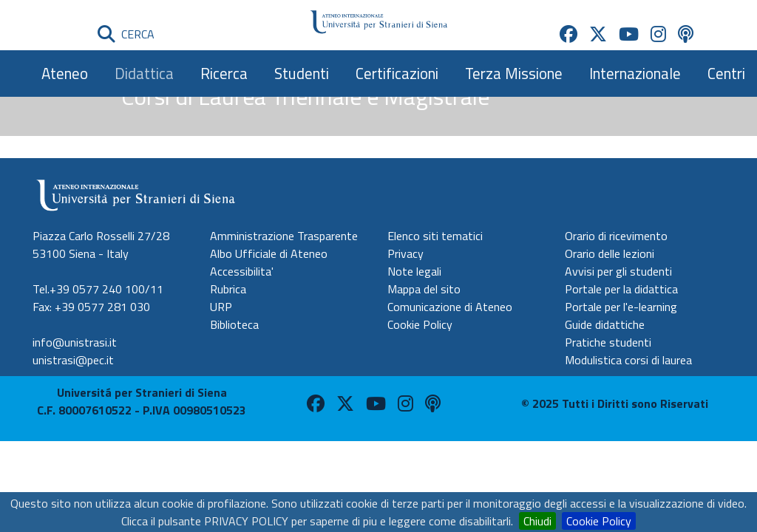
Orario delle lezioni (610, 253)
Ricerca (224, 73)
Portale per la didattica (621, 289)
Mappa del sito (424, 289)
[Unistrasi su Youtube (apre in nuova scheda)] (629, 34)
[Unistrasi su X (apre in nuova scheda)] (598, 34)
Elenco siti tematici (435, 236)
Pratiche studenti (608, 342)
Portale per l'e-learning (621, 307)
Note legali (414, 271)
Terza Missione (514, 73)
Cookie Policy (599, 521)
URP (221, 307)
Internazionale (635, 73)
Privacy (405, 253)
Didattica (144, 73)
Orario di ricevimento (616, 236)
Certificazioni (397, 73)
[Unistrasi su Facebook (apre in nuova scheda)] (568, 34)
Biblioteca (234, 324)
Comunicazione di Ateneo (450, 307)
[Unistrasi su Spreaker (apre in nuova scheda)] (686, 34)
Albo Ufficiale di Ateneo (269, 253)
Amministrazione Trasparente (284, 236)
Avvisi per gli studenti (618, 271)
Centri (726, 73)
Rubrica (228, 289)
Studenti (302, 73)
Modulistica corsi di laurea (628, 360)
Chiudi (537, 521)
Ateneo (65, 73)
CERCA (126, 34)
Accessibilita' (242, 271)
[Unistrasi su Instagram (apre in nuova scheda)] (658, 34)
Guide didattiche (605, 324)
